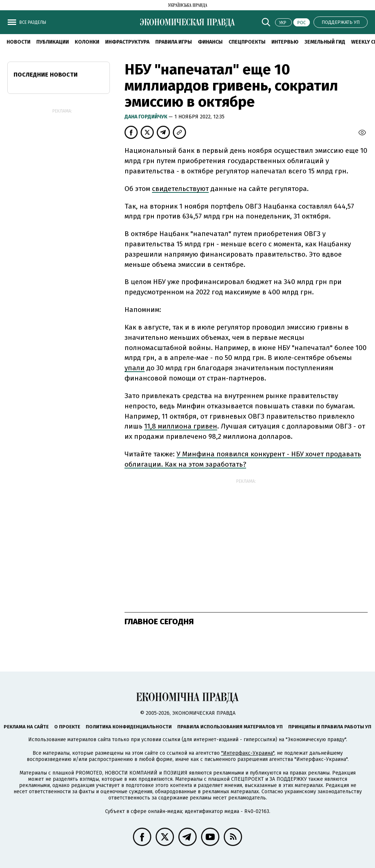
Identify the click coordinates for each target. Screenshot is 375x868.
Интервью (285, 42)
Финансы (210, 42)
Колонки (87, 42)
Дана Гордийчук (146, 117)
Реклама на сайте (26, 727)
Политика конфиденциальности (129, 727)
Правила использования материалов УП (230, 727)
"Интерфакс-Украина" (248, 753)
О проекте (67, 727)
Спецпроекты (247, 42)
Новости (18, 42)
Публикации (53, 42)
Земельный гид (325, 42)
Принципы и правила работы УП (330, 727)
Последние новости (46, 75)
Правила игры (174, 42)
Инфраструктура (127, 42)
